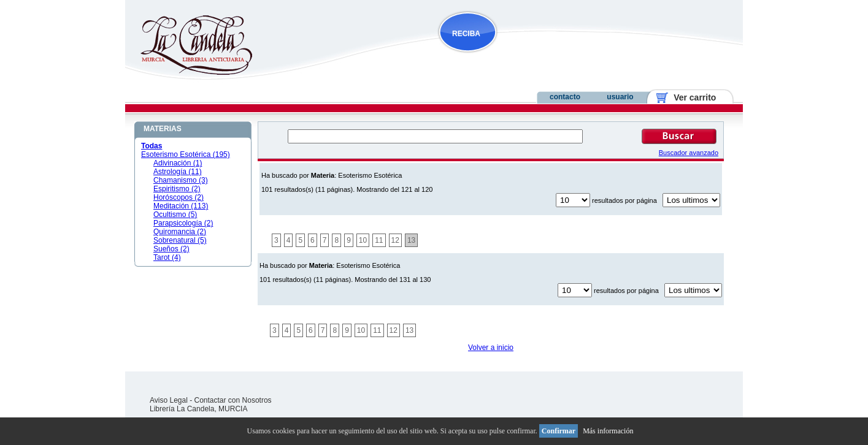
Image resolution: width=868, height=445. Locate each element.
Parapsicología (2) (183, 223)
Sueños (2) (171, 249)
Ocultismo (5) (175, 215)
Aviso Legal (169, 400)
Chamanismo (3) (181, 180)
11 (379, 240)
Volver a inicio (491, 348)
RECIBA (466, 34)
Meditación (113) (181, 206)
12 (395, 240)
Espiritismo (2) (177, 189)
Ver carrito (690, 97)
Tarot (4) (167, 257)
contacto (565, 97)
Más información (608, 431)
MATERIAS (163, 129)
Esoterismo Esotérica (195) (186, 154)
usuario (620, 97)
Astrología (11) (178, 172)
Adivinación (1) (178, 163)
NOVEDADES (530, 57)
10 (363, 240)
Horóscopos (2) (179, 197)
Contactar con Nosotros (233, 400)
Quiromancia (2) (180, 232)
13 (411, 240)
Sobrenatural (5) (180, 240)
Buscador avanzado (689, 153)
